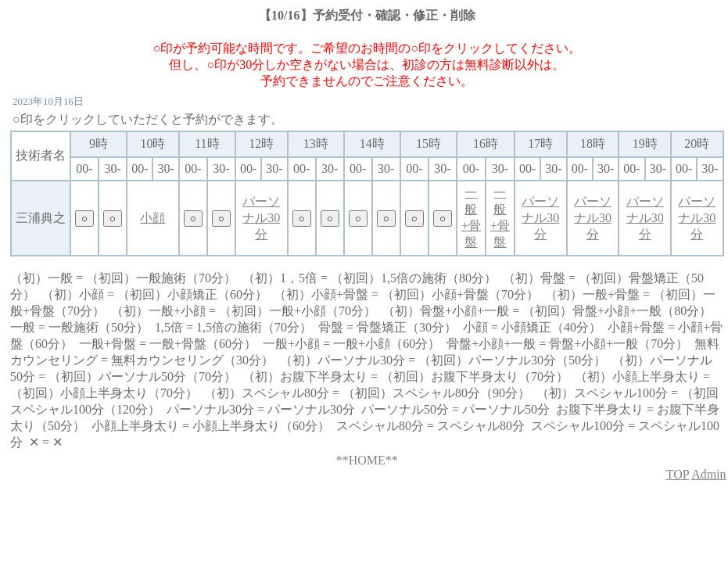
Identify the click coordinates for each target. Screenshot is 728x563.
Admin (708, 474)
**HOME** (367, 460)
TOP (678, 474)
